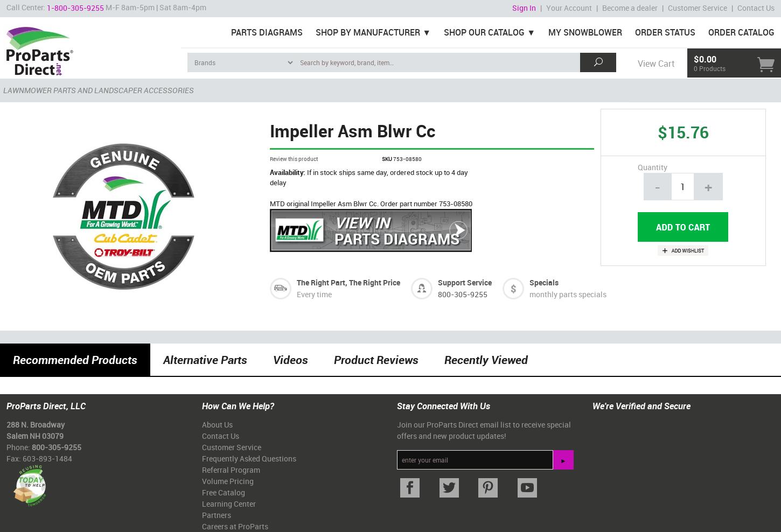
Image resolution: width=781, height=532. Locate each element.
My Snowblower (585, 32)
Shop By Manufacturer (368, 32)
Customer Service (698, 8)
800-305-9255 (463, 294)
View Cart (656, 64)
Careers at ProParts (235, 526)
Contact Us (756, 8)
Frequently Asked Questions (249, 458)
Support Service (465, 282)
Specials (544, 282)
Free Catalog (224, 492)
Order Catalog (741, 32)
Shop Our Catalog (484, 32)
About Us (217, 425)
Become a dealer (630, 8)
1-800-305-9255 (75, 8)
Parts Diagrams (267, 32)
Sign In (524, 8)
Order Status (665, 32)
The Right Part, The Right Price (348, 282)
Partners (217, 515)
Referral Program (231, 470)
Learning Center (229, 504)
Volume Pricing (228, 481)
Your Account (569, 8)
